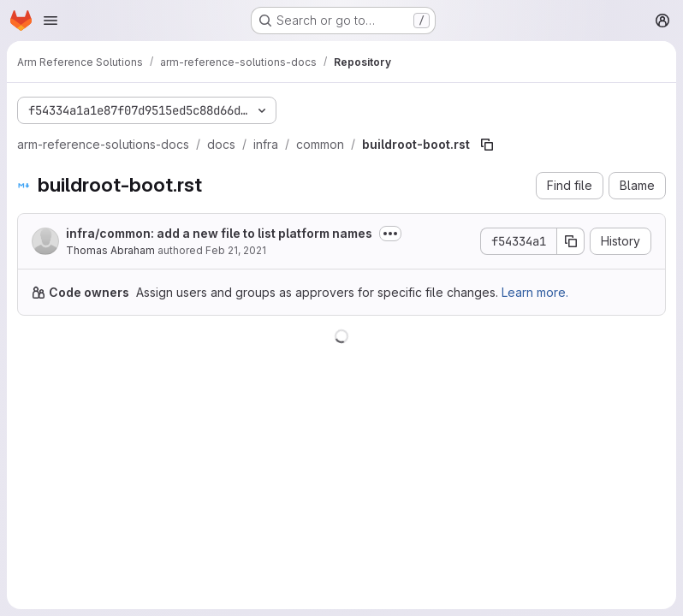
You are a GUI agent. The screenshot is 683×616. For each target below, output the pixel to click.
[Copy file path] (487, 145)
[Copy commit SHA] (571, 241)
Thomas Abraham (110, 250)
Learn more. (535, 292)
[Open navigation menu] (50, 21)
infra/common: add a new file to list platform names (219, 233)
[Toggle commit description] (390, 234)
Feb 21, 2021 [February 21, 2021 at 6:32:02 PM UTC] (236, 250)
